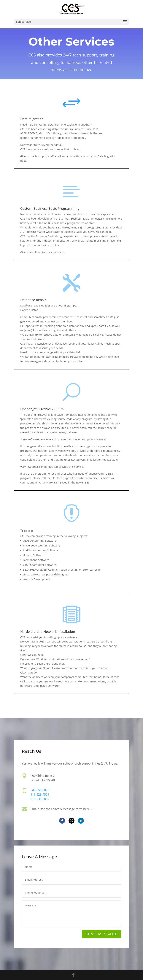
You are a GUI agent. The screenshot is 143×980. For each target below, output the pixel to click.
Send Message (101, 934)
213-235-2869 (40, 799)
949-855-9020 (40, 791)
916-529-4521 (40, 795)
